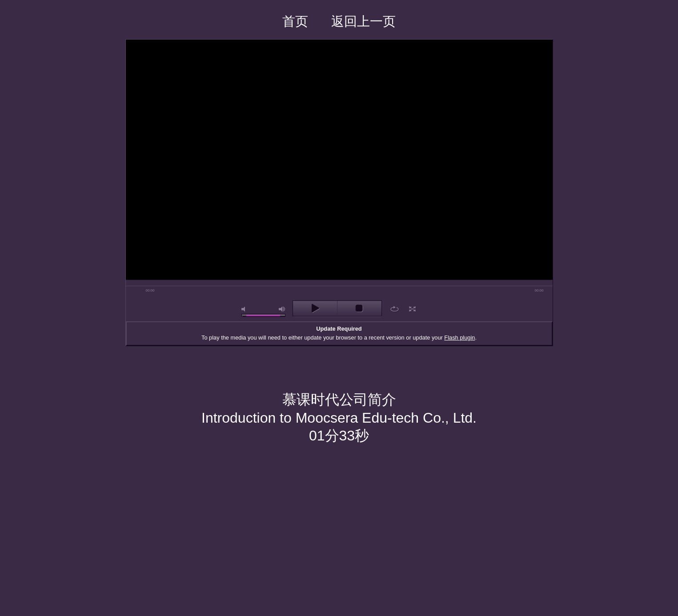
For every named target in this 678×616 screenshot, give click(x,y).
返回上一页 (363, 21)
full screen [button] (412, 309)
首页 (295, 21)
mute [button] (245, 309)
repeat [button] (395, 309)
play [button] (315, 308)
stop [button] (359, 308)
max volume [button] (282, 309)
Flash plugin (459, 338)
